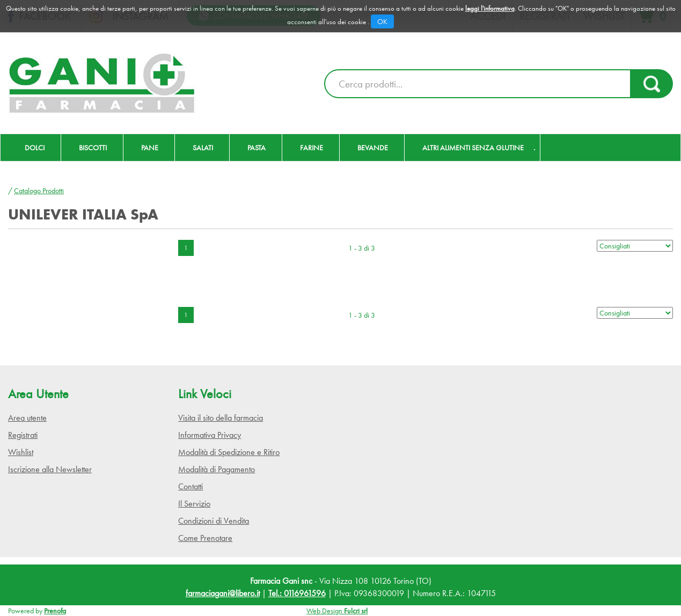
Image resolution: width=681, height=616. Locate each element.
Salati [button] (203, 148)
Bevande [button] (373, 148)
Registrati (23, 435)
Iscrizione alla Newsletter (50, 469)
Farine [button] (312, 148)
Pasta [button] (257, 148)
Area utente (27, 418)
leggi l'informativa (490, 8)
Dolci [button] (35, 148)
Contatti (191, 486)
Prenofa (55, 611)
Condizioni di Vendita (214, 521)
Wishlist (21, 452)
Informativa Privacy (210, 435)
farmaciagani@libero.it (223, 593)
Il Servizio (194, 504)
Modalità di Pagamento (217, 469)
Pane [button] (150, 148)
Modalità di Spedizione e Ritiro (229, 452)
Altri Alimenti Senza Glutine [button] (473, 148)
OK (382, 21)
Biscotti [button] (93, 148)
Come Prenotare (205, 538)
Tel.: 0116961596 (297, 593)
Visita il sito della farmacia (221, 418)
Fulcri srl (356, 611)
